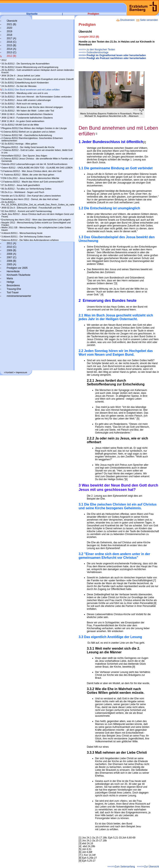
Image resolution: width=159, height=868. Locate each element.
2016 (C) (11, 42)
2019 (9, 31)
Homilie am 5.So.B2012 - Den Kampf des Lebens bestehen (31, 196)
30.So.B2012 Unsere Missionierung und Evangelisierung (30, 67)
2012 (4, 60)
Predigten (93, 14)
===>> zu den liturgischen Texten (97, 50)
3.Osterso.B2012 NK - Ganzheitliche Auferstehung (27, 135)
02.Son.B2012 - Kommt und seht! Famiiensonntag (27, 211)
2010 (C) (11, 247)
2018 (9, 35)
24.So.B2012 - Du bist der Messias (19, 86)
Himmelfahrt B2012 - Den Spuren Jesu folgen (24, 156)
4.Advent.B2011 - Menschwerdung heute (22, 233)
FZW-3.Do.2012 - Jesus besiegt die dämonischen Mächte (30, 178)
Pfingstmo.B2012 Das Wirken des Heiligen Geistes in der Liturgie (34, 128)
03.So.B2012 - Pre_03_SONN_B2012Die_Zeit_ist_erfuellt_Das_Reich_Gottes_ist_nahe (38, 203)
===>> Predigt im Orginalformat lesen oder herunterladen (112, 55)
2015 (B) (11, 45)
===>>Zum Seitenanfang (121, 867)
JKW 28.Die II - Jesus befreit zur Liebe (21, 76)
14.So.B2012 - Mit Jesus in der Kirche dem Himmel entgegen (32, 107)
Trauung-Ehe (14, 289)
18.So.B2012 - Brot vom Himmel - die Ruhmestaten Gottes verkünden (37, 97)
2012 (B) (11, 56)
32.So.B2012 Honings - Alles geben (19, 144)
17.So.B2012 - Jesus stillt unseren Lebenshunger (26, 100)
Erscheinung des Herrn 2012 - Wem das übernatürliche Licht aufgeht (36, 220)
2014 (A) (11, 49)
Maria (10, 278)
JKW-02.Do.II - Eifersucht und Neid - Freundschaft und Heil (31, 208)
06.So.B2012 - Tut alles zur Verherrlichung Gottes (26, 189)
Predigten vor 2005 (17, 268)
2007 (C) (11, 257)
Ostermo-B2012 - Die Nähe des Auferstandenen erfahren (30, 240)
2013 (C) (11, 52)
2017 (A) (11, 38)
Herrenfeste (13, 271)
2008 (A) (11, 254)
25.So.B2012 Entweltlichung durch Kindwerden (25, 83)
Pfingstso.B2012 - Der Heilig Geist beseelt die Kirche (28, 147)
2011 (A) (11, 243)
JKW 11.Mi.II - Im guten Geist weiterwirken (23, 121)
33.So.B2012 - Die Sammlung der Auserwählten (26, 64)
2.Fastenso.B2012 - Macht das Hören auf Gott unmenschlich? (32, 182)
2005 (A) (11, 264)
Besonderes (13, 285)
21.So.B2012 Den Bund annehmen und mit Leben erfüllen (31, 90)
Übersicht (12, 21)
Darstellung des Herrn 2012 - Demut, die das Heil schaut (30, 199)
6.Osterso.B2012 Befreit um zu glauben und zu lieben (28, 132)
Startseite (32, 14)
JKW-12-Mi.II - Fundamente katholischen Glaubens (27, 114)
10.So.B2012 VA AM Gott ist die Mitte (20, 125)
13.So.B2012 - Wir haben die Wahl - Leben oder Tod (28, 111)
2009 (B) (11, 250)
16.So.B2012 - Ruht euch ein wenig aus (21, 104)
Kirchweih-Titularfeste (18, 275)
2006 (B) (11, 261)
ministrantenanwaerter (19, 296)
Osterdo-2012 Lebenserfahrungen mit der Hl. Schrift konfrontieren (34, 164)
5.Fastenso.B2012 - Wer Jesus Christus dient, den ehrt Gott (31, 171)
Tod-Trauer (13, 292)
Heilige (10, 282)
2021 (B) (11, 24)
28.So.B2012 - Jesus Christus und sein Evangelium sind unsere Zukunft (37, 79)
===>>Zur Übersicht (148, 867)
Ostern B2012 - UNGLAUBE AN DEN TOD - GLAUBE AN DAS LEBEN (37, 168)
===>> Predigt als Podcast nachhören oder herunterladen (112, 58)
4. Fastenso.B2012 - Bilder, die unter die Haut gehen (28, 175)
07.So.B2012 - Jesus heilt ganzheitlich (21, 185)
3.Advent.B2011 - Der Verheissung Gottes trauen (26, 237)
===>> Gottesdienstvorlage (94, 52)
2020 (9, 28)
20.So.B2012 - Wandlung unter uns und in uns (25, 93)
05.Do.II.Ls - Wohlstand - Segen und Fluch (23, 192)
